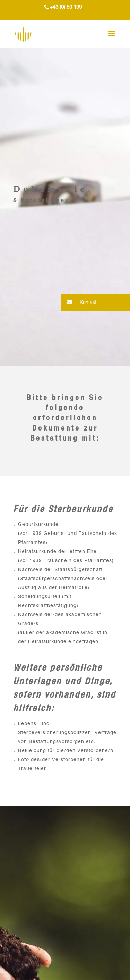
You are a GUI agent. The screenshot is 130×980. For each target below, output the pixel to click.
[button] (95, 302)
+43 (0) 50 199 (66, 7)
